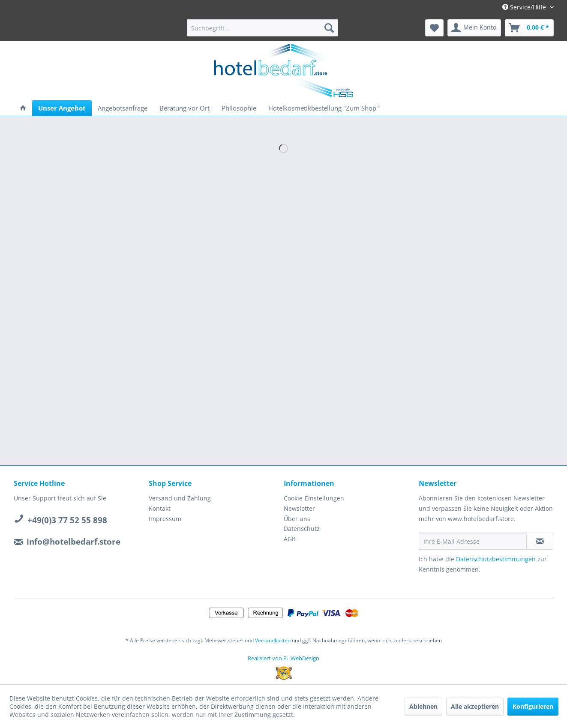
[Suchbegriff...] (262, 28)
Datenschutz (302, 529)
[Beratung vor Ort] (184, 108)
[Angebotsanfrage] (123, 108)
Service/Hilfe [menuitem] (525, 7)
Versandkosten (273, 640)
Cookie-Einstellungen (314, 498)
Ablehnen (423, 706)
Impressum (165, 519)
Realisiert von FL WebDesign (283, 658)
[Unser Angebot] (62, 108)
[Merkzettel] (434, 28)
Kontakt (160, 508)
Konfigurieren (533, 706)
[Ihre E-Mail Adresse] (473, 541)
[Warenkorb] (529, 28)
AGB (290, 539)
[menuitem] (262, 28)
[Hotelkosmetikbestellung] (324, 108)
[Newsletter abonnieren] (540, 541)
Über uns (297, 519)
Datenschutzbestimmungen (496, 559)
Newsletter (299, 508)
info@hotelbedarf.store (73, 542)
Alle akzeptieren (475, 706)
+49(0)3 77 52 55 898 (67, 520)
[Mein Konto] (474, 28)
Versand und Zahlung (180, 498)
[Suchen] (329, 28)
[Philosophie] (239, 108)
